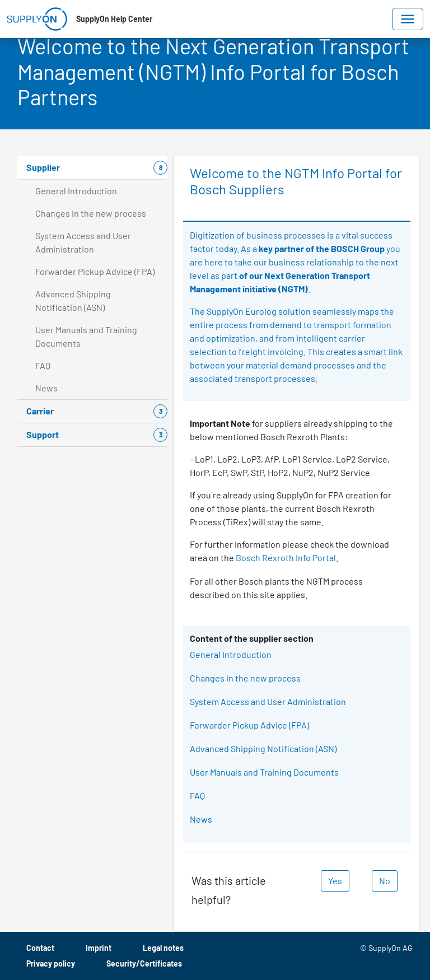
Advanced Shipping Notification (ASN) (263, 748)
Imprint (99, 948)
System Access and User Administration (268, 701)
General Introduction (231, 654)
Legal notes (163, 948)
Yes (335, 881)
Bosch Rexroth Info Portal (286, 557)
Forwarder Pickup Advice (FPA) (249, 725)
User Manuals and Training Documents (264, 772)
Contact (40, 948)
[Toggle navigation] (408, 19)
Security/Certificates (144, 963)
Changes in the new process (245, 678)
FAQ (197, 795)
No (385, 881)
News (201, 819)
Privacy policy (51, 963)
